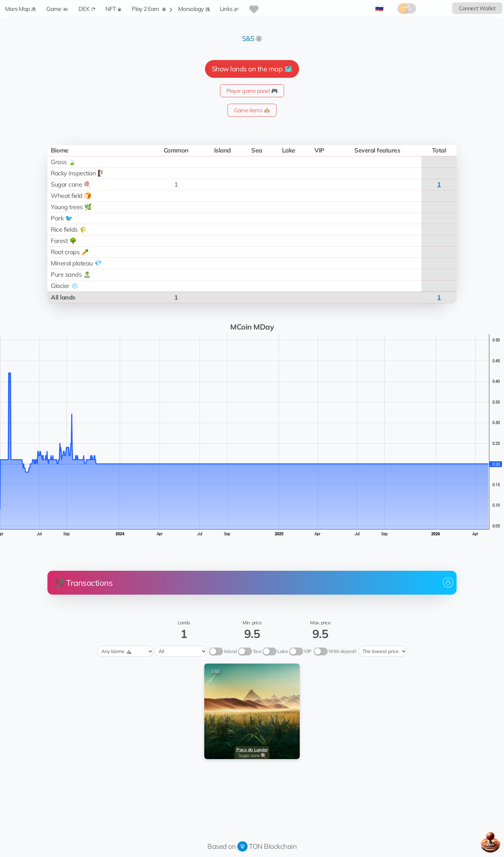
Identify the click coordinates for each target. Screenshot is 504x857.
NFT (114, 9)
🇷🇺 (379, 8)
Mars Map (21, 9)
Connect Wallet (477, 8)
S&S (248, 38)
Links (230, 9)
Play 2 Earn (149, 9)
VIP (308, 651)
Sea (257, 651)
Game (57, 9)
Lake (283, 651)
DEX (87, 9)
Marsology (194, 9)
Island (231, 651)
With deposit (342, 651)
